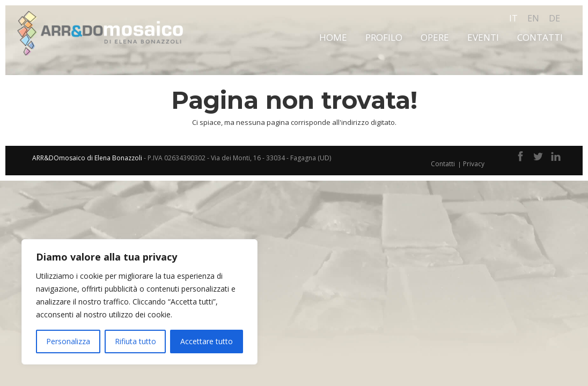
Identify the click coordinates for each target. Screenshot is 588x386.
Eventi (483, 37)
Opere (435, 37)
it (513, 18)
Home (333, 37)
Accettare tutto (207, 341)
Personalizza (68, 341)
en (533, 18)
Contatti (540, 37)
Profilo (384, 37)
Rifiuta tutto (135, 341)
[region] (139, 302)
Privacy (474, 164)
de (554, 18)
